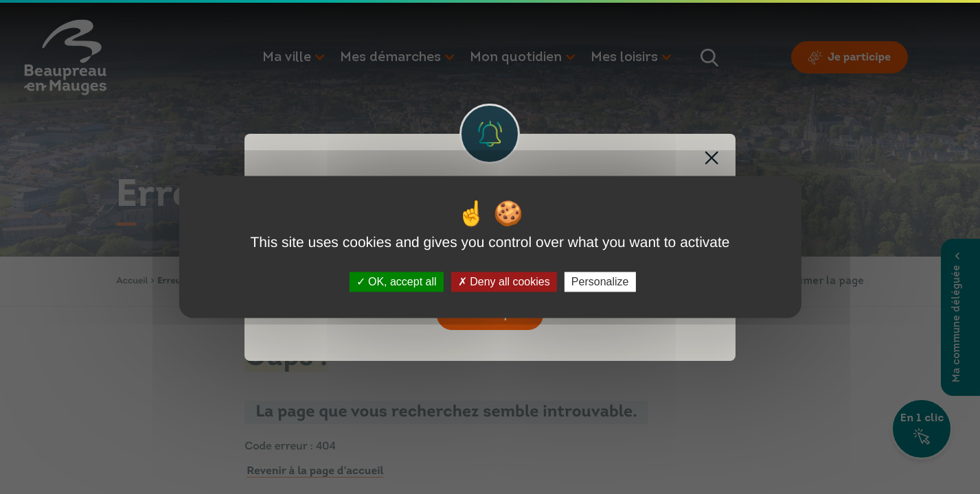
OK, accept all (397, 282)
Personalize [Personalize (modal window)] (600, 282)
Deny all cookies (504, 282)
